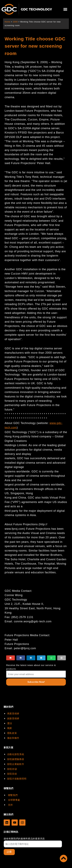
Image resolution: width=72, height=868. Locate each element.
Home (7, 22)
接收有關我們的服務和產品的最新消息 (24, 839)
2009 (15, 22)
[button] (65, 9)
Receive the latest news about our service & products (31, 667)
